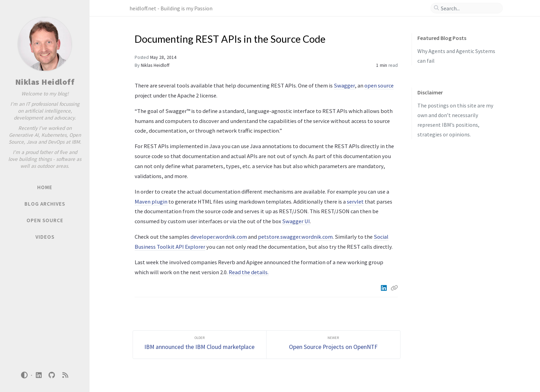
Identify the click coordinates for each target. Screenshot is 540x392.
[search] (469, 8)
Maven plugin (151, 202)
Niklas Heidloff (45, 82)
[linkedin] (39, 375)
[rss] (65, 375)
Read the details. (249, 272)
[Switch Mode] (24, 375)
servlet (355, 202)
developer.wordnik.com (219, 237)
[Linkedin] (384, 288)
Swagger (344, 85)
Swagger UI (296, 221)
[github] (52, 375)
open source (379, 85)
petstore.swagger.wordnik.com (295, 237)
